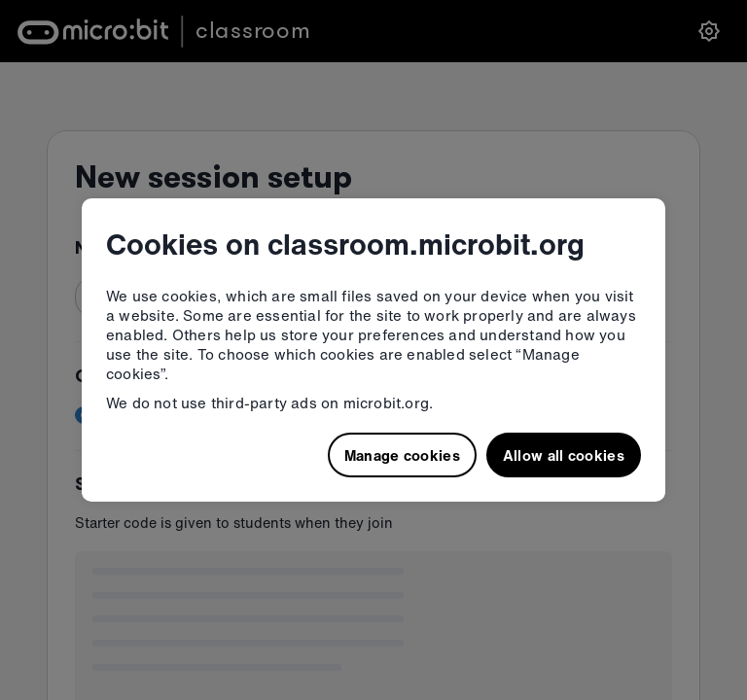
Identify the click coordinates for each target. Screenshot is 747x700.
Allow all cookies (564, 455)
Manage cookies (402, 455)
